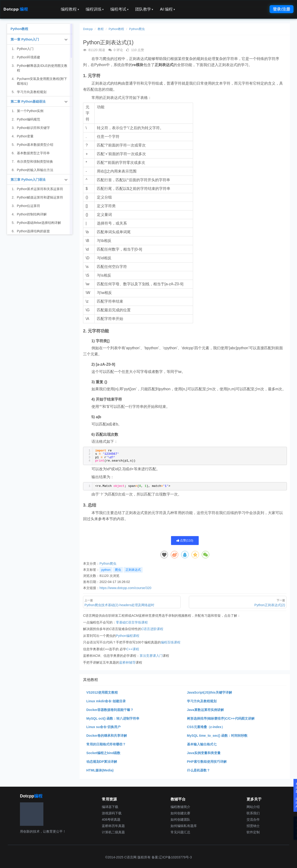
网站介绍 (253, 807)
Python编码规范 (29, 119)
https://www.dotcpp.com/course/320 (125, 588)
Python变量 (25, 136)
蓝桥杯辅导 (127, 662)
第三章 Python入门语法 (28, 180)
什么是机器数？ (198, 770)
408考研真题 (111, 819)
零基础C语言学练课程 (132, 622)
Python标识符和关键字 (34, 128)
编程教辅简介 (180, 807)
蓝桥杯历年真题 (113, 826)
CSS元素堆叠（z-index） (206, 727)
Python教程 (116, 29)
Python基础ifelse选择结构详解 (39, 223)
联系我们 (253, 813)
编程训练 (95, 9)
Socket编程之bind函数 (103, 753)
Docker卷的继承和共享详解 (107, 736)
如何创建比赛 (180, 813)
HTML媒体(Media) (100, 770)
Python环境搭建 (29, 57)
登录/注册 (282, 9)
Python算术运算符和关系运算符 (40, 189)
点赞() (185, 540)
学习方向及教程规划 (202, 701)
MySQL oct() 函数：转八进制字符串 (113, 718)
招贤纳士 (253, 826)
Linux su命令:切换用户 (103, 727)
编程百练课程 (171, 642)
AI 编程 (167, 9)
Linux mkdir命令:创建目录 (106, 701)
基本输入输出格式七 (202, 744)
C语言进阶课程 (152, 629)
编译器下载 (110, 807)
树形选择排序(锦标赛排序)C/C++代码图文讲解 (221, 718)
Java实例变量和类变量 (204, 753)
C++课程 (133, 649)
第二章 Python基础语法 (28, 101)
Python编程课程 (128, 636)
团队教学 (144, 9)
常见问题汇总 (180, 832)
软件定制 (253, 832)
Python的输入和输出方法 (35, 170)
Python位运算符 (29, 206)
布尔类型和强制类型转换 (35, 162)
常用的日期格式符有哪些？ (106, 744)
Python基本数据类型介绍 (35, 145)
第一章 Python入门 (25, 39)
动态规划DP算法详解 (102, 762)
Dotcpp (16, 9)
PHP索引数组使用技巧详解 (207, 762)
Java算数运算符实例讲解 (205, 710)
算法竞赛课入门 (151, 656)
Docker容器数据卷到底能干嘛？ (110, 710)
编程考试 (119, 9)
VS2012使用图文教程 (102, 692)
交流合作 (253, 819)
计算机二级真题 (113, 832)
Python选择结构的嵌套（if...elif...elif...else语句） (36, 233)
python (106, 570)
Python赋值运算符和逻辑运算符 (40, 197)
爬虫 (118, 570)
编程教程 (70, 9)
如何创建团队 (180, 819)
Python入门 (25, 49)
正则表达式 (133, 570)
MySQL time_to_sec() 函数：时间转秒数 (217, 736)
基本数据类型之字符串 (33, 153)
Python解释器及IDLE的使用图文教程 (42, 68)
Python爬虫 (137, 29)
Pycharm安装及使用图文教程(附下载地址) (42, 81)
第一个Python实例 (30, 111)
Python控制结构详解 (32, 214)
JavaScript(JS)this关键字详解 (209, 692)
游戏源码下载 (112, 813)
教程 (101, 29)
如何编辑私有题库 (184, 826)
